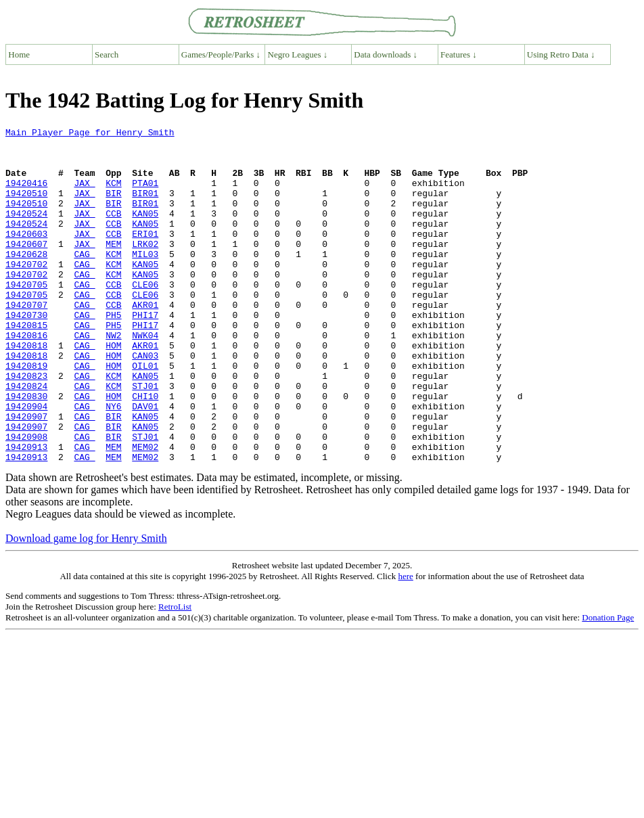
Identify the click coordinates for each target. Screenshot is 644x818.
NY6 (113, 463)
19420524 (26, 231)
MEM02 (145, 512)
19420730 (26, 353)
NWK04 (145, 378)
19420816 (26, 378)
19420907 (26, 475)
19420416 (26, 195)
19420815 (26, 365)
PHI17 (145, 353)
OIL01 (145, 414)
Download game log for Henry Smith (86, 605)
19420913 (26, 512)
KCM (113, 195)
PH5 (113, 353)
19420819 (26, 414)
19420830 (26, 451)
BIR (113, 207)
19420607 (26, 268)
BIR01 (145, 207)
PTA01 (145, 195)
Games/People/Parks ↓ (221, 54)
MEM (113, 268)
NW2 (113, 378)
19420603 (26, 256)
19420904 (26, 463)
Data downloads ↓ (386, 54)
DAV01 (145, 463)
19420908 (26, 499)
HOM (113, 390)
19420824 (26, 438)
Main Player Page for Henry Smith (90, 134)
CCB (113, 231)
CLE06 (145, 317)
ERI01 (145, 256)
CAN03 (145, 402)
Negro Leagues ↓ (298, 54)
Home (19, 54)
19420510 (26, 207)
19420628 (26, 280)
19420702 (26, 292)
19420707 (26, 341)
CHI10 (145, 451)
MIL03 (145, 280)
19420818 (26, 390)
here (405, 643)
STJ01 (145, 438)
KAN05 (145, 231)
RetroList (175, 674)
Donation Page (608, 684)
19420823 (26, 426)
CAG (84, 280)
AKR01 (145, 341)
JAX (84, 195)
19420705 (26, 317)
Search (107, 54)
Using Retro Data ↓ (561, 54)
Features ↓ (459, 54)
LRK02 (145, 268)
